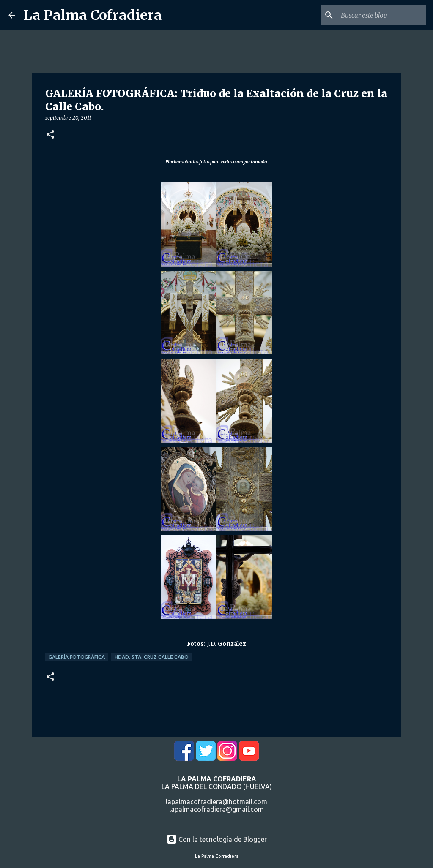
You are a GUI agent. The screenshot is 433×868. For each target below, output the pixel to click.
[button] (50, 135)
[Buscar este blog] (382, 15)
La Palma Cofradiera (93, 15)
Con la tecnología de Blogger (217, 839)
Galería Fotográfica (77, 657)
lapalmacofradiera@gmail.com (216, 809)
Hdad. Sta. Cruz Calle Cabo (152, 657)
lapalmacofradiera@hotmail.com (216, 802)
